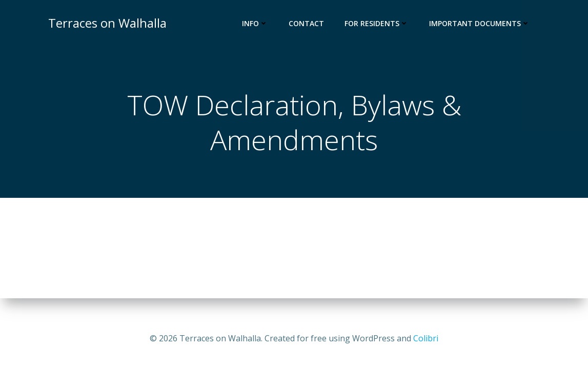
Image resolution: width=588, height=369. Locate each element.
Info (255, 23)
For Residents (377, 23)
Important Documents (480, 23)
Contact (306, 23)
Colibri (426, 338)
